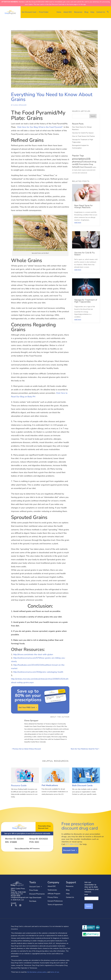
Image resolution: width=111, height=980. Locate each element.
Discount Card (70, 850)
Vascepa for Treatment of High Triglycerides (86, 301)
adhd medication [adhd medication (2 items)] (82, 173)
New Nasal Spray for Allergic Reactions (83, 206)
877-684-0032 (72, 844)
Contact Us (101, 12)
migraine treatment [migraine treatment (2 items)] (87, 170)
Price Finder (44, 12)
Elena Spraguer (20, 105)
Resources (78, 12)
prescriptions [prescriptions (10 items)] (81, 159)
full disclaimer (32, 972)
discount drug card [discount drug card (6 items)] (84, 163)
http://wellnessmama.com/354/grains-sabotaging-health (38, 672)
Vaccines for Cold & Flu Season (83, 133)
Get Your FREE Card (28, 707)
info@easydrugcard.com (20, 897)
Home (59, 12)
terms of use (55, 972)
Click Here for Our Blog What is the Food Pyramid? (40, 127)
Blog (86, 12)
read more (78, 222)
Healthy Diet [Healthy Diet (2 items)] (78, 170)
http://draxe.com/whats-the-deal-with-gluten (33, 654)
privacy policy (42, 972)
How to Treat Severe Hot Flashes (83, 136)
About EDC (68, 12)
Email (86, 895)
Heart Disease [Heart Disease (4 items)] (86, 167)
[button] (108, 12)
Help (92, 12)
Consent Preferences (55, 901)
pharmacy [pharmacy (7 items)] (78, 162)
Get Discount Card (30, 12)
